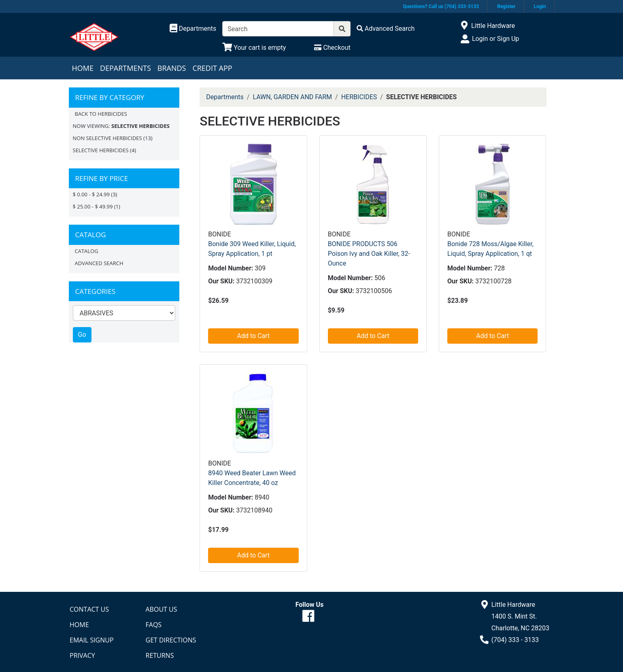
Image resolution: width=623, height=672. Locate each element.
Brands (172, 68)
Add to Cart (254, 336)
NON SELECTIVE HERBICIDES (107, 138)
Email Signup (92, 640)
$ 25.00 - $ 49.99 (93, 206)
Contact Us (89, 609)
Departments (125, 68)
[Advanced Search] (386, 29)
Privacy (82, 655)
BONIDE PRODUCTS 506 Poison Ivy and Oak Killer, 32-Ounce (369, 254)
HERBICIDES (359, 97)
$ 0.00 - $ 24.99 (91, 194)
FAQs (154, 625)
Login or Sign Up (495, 39)
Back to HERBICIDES (101, 114)
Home (83, 68)
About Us (162, 609)
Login (540, 6)
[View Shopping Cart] (254, 48)
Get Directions (171, 640)
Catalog (87, 251)
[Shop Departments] (193, 29)
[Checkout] (332, 48)
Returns (160, 655)
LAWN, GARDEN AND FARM (292, 97)
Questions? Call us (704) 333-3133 (441, 6)
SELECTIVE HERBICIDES (101, 150)
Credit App (212, 68)
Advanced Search (99, 263)
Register (506, 6)
